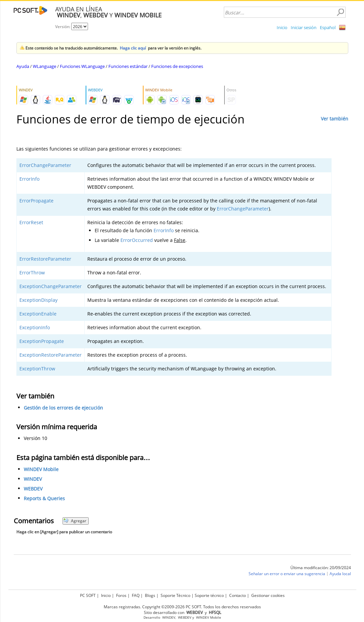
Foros (121, 595)
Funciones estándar (128, 66)
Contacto (238, 595)
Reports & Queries (44, 498)
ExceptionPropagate (42, 341)
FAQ (136, 595)
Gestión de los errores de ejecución (63, 408)
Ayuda (23, 66)
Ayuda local (340, 574)
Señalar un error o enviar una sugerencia (287, 574)
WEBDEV (33, 489)
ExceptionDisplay (38, 300)
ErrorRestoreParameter (45, 259)
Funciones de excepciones (177, 66)
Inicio (282, 27)
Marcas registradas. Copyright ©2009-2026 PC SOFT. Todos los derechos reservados (182, 607)
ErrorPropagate (36, 201)
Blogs (150, 595)
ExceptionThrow (37, 369)
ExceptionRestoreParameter (51, 355)
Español (328, 27)
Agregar (75, 521)
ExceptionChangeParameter (51, 286)
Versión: (63, 27)
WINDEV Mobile (41, 469)
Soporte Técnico (175, 595)
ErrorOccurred (137, 240)
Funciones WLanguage (82, 66)
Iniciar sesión (304, 27)
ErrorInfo (29, 179)
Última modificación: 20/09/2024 (321, 568)
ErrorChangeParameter (45, 165)
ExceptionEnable (38, 314)
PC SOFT (88, 595)
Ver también (335, 119)
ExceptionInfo (35, 327)
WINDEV (33, 479)
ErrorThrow (32, 273)
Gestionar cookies (268, 595)
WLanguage (44, 66)
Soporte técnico (209, 595)
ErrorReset (31, 222)
